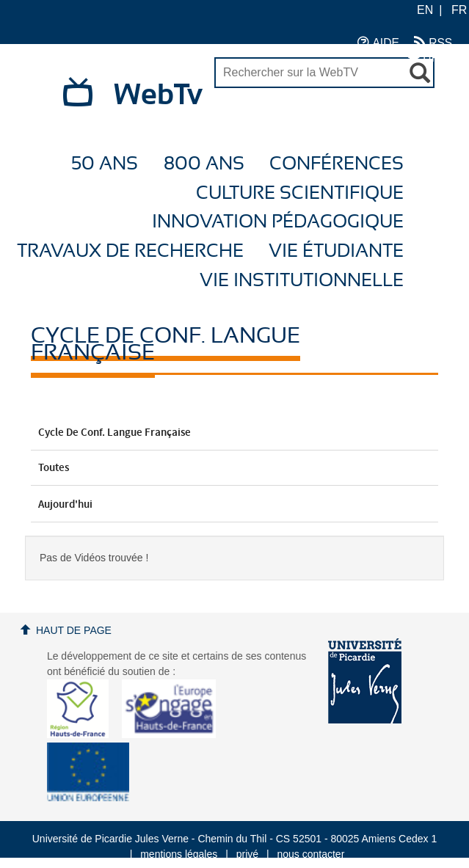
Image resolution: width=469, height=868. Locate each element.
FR (459, 10)
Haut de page (74, 630)
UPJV (430, 57)
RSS (433, 42)
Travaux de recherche (130, 251)
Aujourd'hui (235, 505)
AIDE (378, 42)
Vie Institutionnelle (302, 281)
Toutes (235, 468)
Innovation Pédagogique (278, 222)
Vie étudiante (336, 251)
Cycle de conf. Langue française (235, 433)
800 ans (204, 164)
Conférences (337, 164)
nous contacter (310, 854)
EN (425, 10)
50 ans (105, 164)
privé (247, 854)
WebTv (158, 95)
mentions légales (179, 854)
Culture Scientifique (300, 193)
